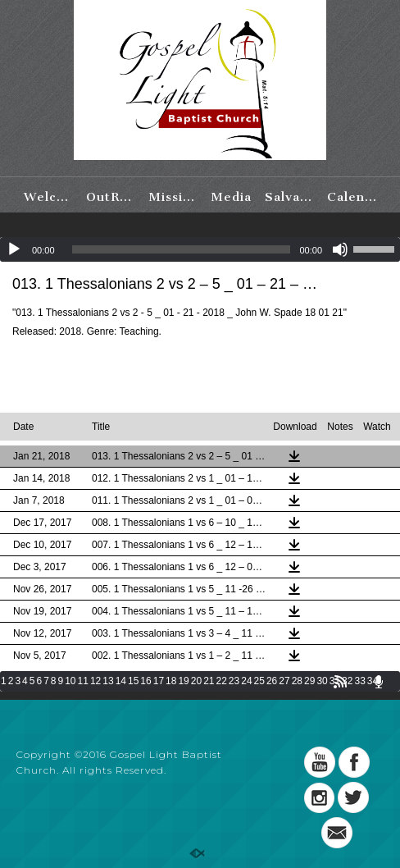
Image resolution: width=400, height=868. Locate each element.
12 (95, 681)
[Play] (14, 249)
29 (309, 681)
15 (133, 681)
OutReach (113, 197)
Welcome (50, 197)
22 (222, 681)
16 (145, 681)
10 (70, 681)
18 (171, 681)
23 (234, 681)
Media (231, 197)
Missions (175, 197)
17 (159, 681)
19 (183, 681)
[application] (200, 249)
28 (297, 681)
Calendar (354, 197)
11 (83, 681)
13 (108, 681)
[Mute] (340, 249)
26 (272, 681)
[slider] (182, 249)
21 (209, 681)
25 (259, 681)
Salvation (291, 197)
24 (246, 681)
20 (196, 681)
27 (284, 681)
